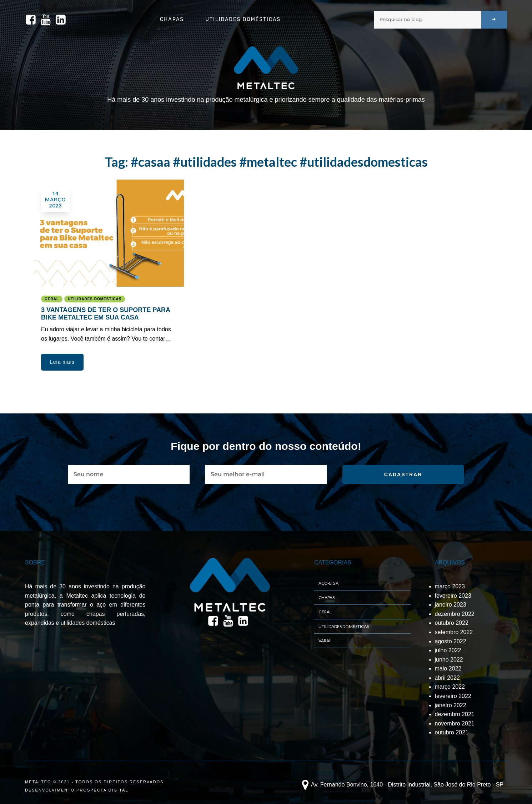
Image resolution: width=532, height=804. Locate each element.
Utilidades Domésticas (243, 19)
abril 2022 (447, 678)
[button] (62, 362)
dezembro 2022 (455, 614)
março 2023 (450, 586)
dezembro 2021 (455, 714)
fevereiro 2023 (453, 596)
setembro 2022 (454, 632)
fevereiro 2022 (453, 696)
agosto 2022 (451, 641)
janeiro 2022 (451, 705)
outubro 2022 (452, 623)
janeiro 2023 (451, 605)
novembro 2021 (455, 723)
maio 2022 (448, 669)
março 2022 (450, 687)
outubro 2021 (452, 732)
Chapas (172, 19)
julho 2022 (448, 650)
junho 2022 (449, 660)
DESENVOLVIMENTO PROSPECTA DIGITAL (77, 790)
